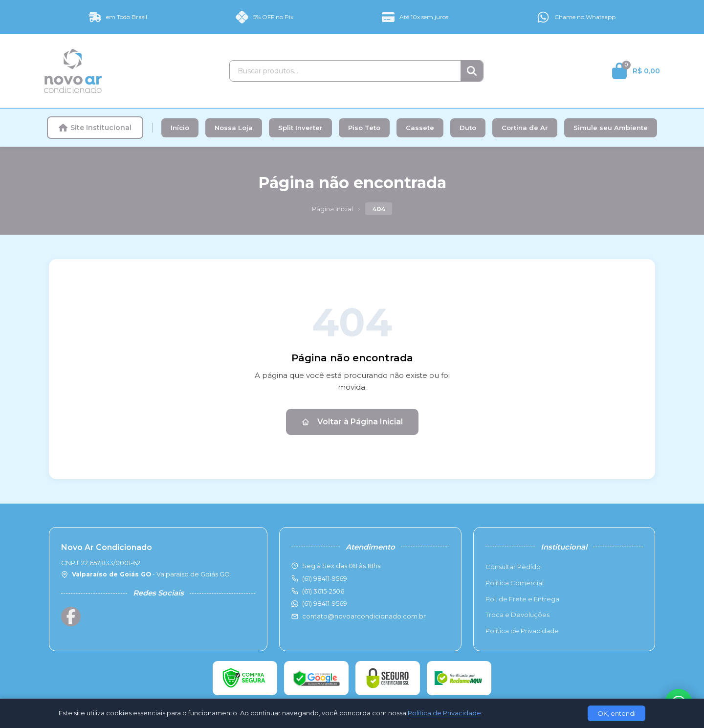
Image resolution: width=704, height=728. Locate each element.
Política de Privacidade (522, 631)
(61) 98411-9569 (325, 603)
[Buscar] (472, 71)
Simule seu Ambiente (611, 128)
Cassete (420, 128)
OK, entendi (616, 713)
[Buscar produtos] (345, 71)
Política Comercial (515, 583)
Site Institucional (95, 128)
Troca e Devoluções (517, 615)
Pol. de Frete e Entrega (522, 599)
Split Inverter (300, 128)
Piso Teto (364, 128)
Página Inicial (332, 209)
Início (180, 128)
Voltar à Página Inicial (352, 422)
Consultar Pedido (513, 567)
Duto (468, 128)
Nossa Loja (234, 128)
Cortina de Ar (525, 128)
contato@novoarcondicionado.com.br (364, 616)
